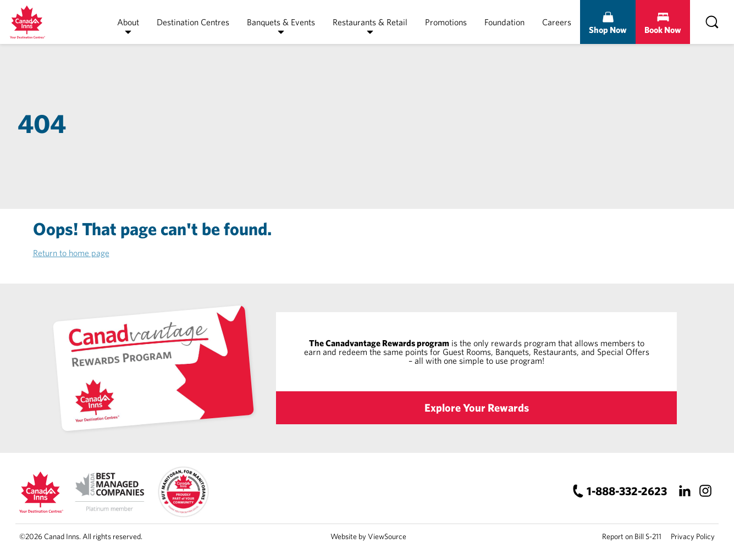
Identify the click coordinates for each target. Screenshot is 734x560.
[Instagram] (705, 491)
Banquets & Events (281, 22)
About (128, 22)
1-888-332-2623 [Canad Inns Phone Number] (627, 491)
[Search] (712, 22)
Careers (557, 22)
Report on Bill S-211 (632, 536)
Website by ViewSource (368, 536)
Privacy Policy (693, 536)
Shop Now (608, 30)
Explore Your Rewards (477, 407)
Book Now (663, 30)
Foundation (504, 22)
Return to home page (71, 253)
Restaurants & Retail (370, 22)
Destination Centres (193, 22)
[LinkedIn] (684, 491)
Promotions (446, 22)
